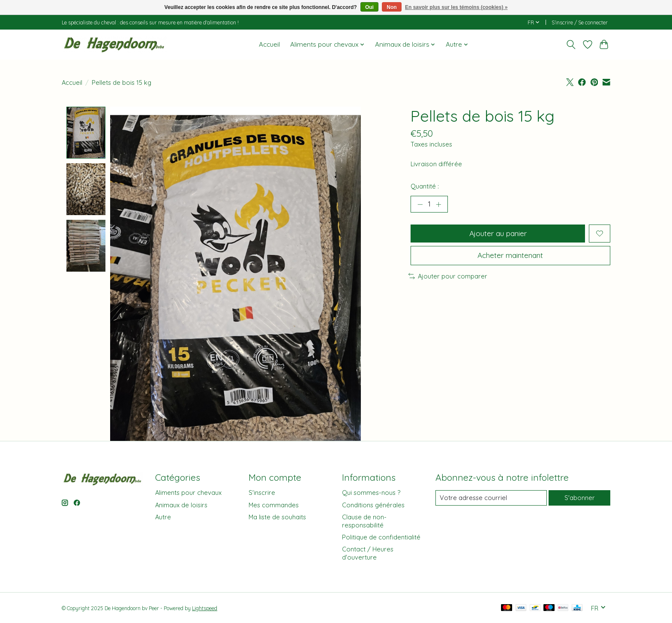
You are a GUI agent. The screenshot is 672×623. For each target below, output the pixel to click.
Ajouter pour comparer (448, 277)
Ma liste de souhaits (277, 517)
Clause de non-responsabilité (364, 521)
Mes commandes (274, 505)
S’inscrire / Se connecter (580, 22)
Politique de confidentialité (381, 537)
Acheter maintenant (510, 256)
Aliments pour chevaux (188, 493)
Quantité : (425, 186)
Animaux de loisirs (181, 505)
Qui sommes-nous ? (371, 493)
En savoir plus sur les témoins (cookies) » (456, 7)
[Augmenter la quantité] (439, 204)
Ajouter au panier (498, 234)
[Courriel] (491, 498)
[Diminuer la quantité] (420, 204)
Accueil (269, 44)
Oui (369, 7)
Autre (163, 517)
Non (391, 7)
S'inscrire (262, 493)
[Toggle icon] (571, 45)
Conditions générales (373, 505)
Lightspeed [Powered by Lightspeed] (205, 609)
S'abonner (579, 498)
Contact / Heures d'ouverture (368, 554)
